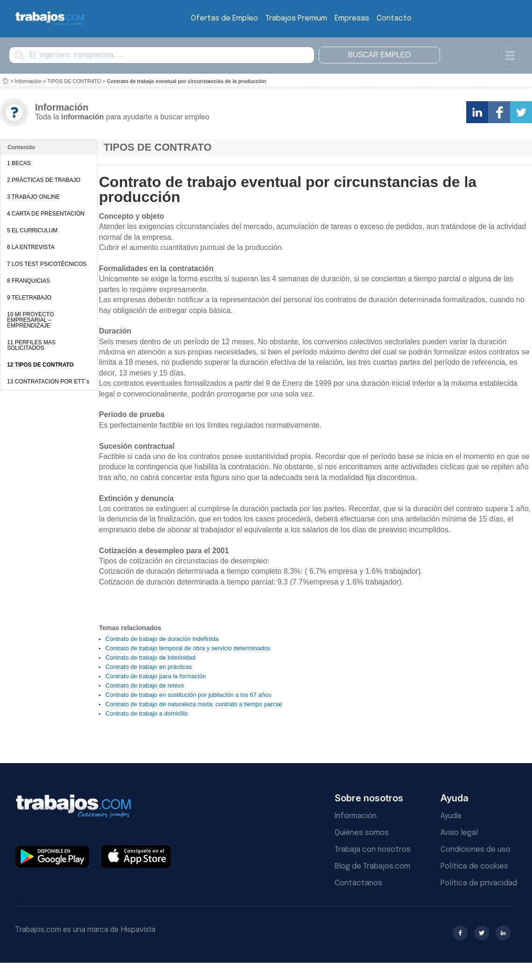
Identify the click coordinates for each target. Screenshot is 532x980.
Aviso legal (459, 833)
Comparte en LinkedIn (477, 112)
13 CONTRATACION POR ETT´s (48, 382)
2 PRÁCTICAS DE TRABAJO (44, 180)
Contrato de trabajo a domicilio (147, 713)
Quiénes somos (362, 833)
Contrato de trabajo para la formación (156, 676)
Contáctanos (358, 883)
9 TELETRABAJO (29, 298)
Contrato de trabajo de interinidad (150, 657)
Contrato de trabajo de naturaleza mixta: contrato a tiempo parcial (194, 704)
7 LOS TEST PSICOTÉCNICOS (47, 264)
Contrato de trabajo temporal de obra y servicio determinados (188, 648)
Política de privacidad (479, 883)
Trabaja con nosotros (373, 850)
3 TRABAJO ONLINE (33, 197)
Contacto (394, 18)
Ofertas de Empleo (224, 18)
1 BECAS (19, 163)
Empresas (352, 18)
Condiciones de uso (476, 850)
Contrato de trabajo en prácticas (149, 667)
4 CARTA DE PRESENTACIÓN (46, 214)
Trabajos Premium (296, 18)
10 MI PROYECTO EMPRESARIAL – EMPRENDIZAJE (30, 320)
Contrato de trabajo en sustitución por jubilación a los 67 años (189, 695)
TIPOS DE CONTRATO (74, 81)
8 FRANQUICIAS (28, 281)
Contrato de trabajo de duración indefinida (162, 639)
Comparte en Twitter (521, 112)
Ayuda (451, 816)
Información (28, 81)
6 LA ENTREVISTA (31, 247)
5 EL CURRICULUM (32, 230)
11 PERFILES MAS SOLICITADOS (31, 345)
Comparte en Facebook (499, 112)
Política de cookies (474, 866)
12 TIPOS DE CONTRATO (40, 365)
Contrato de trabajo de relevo (145, 685)
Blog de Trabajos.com (372, 866)
